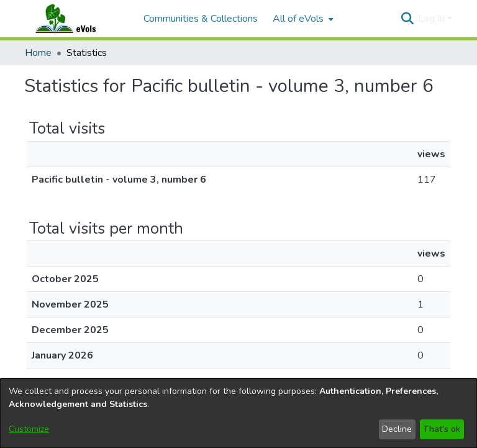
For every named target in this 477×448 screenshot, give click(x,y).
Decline (397, 429)
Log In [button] (433, 19)
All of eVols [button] (298, 19)
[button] (407, 19)
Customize (29, 429)
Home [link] (38, 53)
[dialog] (238, 413)
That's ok (442, 429)
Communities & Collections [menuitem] (201, 19)
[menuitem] (302, 19)
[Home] (78, 19)
